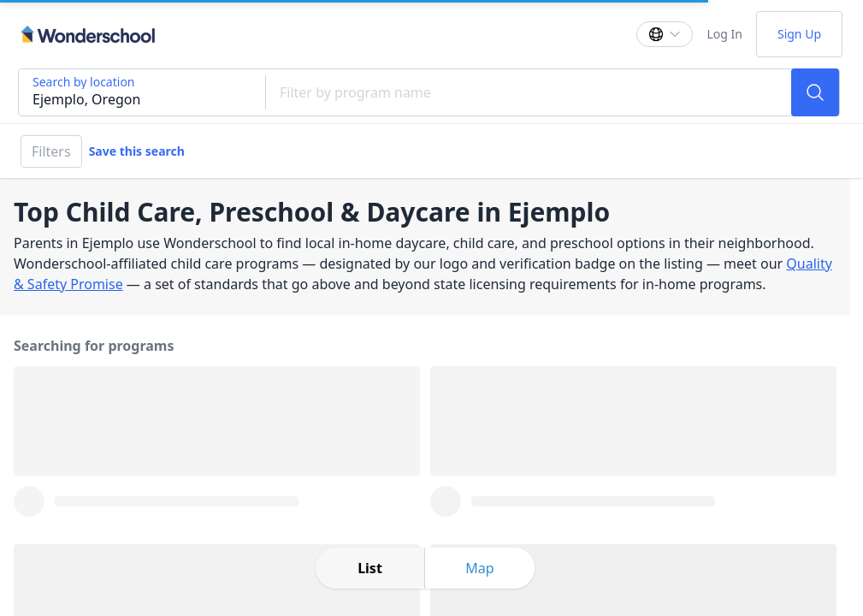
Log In (724, 34)
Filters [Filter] (51, 151)
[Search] (815, 92)
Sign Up (799, 34)
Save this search (137, 151)
